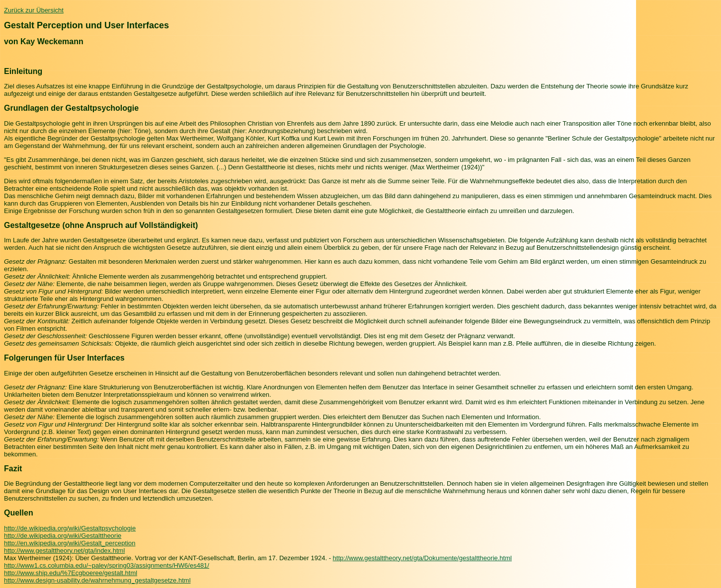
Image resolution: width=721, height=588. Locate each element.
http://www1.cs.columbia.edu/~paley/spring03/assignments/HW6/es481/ (107, 565)
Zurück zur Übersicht (34, 10)
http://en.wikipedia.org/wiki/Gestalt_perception (70, 543)
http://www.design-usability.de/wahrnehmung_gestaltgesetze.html (97, 580)
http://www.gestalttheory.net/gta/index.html (64, 551)
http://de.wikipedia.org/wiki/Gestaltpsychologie (70, 528)
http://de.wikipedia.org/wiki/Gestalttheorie (63, 536)
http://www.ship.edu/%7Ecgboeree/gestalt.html (71, 573)
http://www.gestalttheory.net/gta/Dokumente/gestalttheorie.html (422, 558)
